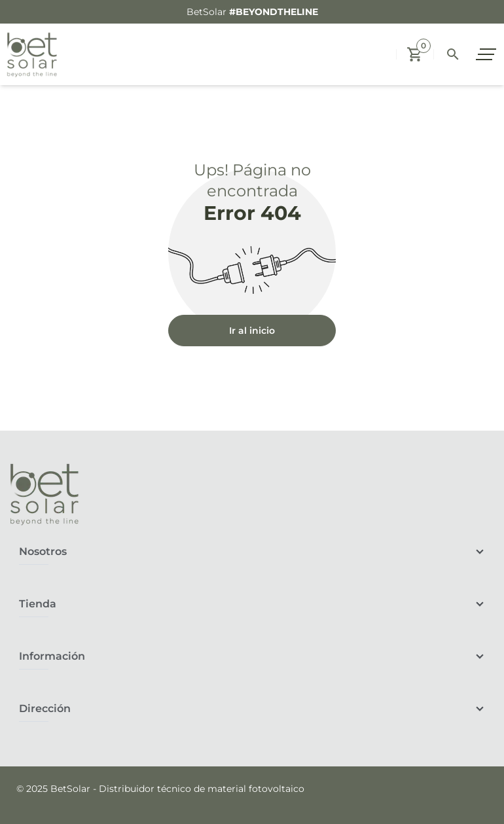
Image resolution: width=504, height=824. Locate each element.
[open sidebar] (488, 54)
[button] (415, 54)
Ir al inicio (252, 331)
